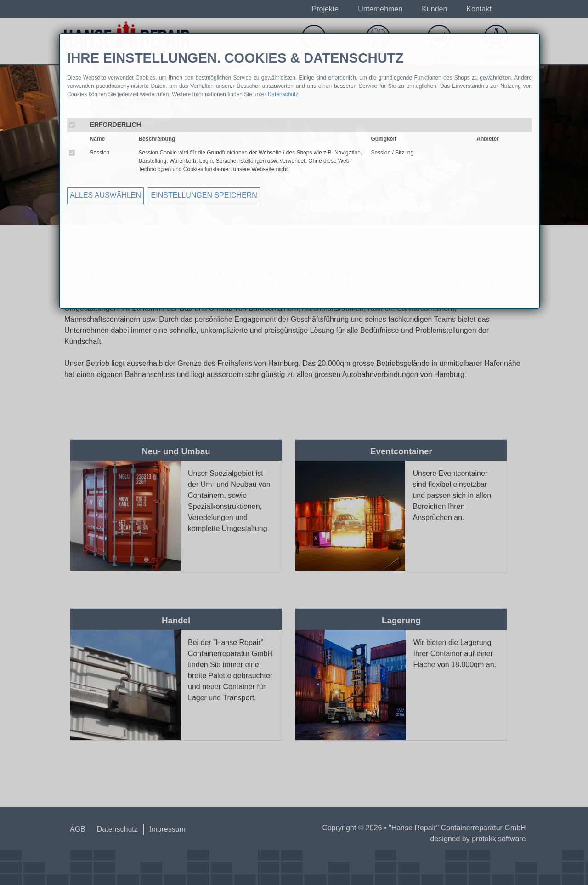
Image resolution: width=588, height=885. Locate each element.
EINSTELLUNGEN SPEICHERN (204, 195)
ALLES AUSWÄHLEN (105, 195)
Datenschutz (283, 94)
